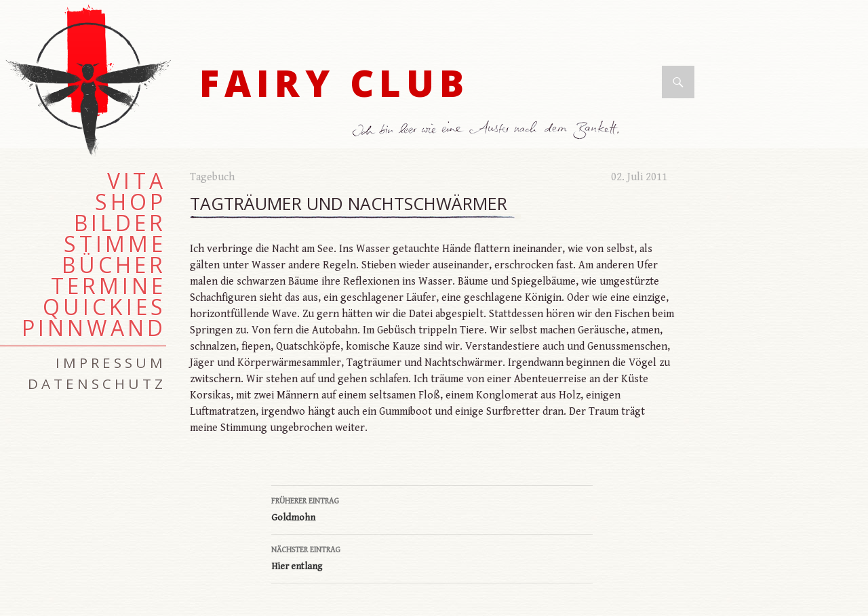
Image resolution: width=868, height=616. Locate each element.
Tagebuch (212, 177)
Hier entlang (432, 557)
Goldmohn (432, 508)
